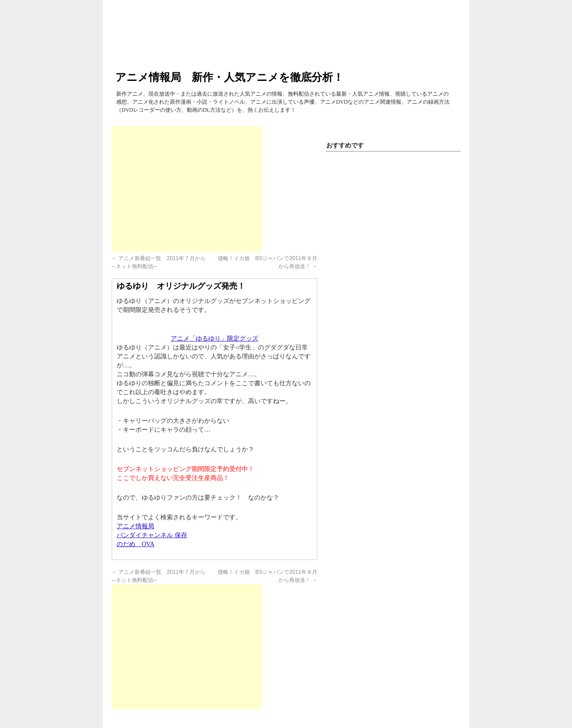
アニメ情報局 (135, 526)
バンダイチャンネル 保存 (152, 535)
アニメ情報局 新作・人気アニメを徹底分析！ (229, 77)
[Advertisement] (187, 189)
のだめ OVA (136, 544)
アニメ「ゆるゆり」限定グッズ (214, 339)
